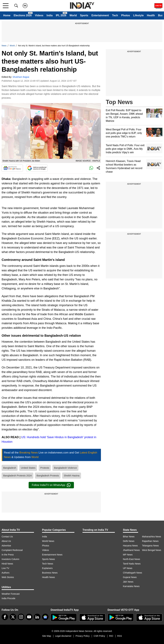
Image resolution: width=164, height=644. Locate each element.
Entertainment (100, 15)
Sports (84, 15)
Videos (39, 15)
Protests (45, 468)
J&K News (128, 582)
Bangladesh (10, 468)
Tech (115, 15)
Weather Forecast (11, 594)
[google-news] (45, 617)
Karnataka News (131, 586)
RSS (120, 636)
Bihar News (129, 537)
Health (151, 15)
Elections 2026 (23, 15)
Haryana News (130, 546)
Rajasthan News (150, 541)
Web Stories (8, 577)
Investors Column (10, 559)
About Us (6, 541)
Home (7, 15)
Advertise (6, 546)
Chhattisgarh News (132, 573)
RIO (111, 636)
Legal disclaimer (63, 636)
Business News (50, 573)
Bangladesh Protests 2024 (17, 475)
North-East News (131, 559)
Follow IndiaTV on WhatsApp (51, 485)
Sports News (48, 559)
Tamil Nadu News (132, 564)
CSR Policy (99, 636)
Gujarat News (130, 577)
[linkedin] (37, 617)
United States (28, 468)
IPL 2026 (61, 15)
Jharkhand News (131, 550)
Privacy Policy (83, 636)
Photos (126, 15)
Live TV (5, 568)
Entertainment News (52, 555)
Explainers (47, 568)
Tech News (48, 564)
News (4, 46)
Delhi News (129, 541)
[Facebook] (5, 617)
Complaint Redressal (12, 550)
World (73, 15)
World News (48, 541)
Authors (5, 573)
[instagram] (21, 617)
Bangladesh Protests (48, 475)
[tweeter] (13, 617)
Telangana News (150, 546)
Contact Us (7, 537)
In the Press (8, 555)
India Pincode (8, 598)
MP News (128, 555)
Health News (48, 577)
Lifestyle (138, 15)
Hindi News (7, 564)
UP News (128, 568)
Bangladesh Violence (65, 468)
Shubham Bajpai (21, 77)
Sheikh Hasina (72, 475)
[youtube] (29, 617)
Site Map (46, 636)
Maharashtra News (152, 537)
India (50, 15)
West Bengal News (152, 550)
